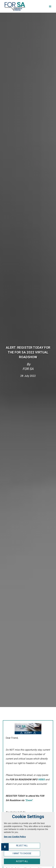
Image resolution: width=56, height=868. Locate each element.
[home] (14, 7)
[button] (50, 7)
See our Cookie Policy (15, 837)
